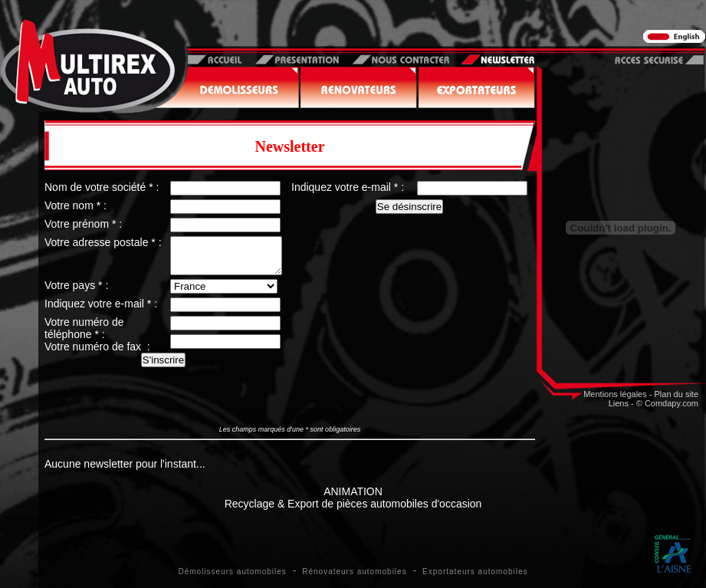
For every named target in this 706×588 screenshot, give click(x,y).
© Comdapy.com (667, 403)
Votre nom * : (76, 205)
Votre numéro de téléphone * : (84, 335)
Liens (619, 403)
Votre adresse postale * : (103, 242)
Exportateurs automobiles (475, 572)
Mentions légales (615, 394)
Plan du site (676, 394)
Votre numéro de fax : (97, 353)
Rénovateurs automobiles (354, 572)
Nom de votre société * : (102, 187)
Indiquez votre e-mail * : (101, 310)
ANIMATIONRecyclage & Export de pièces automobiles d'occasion (353, 498)
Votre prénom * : (83, 224)
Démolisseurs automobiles (233, 572)
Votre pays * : (76, 292)
